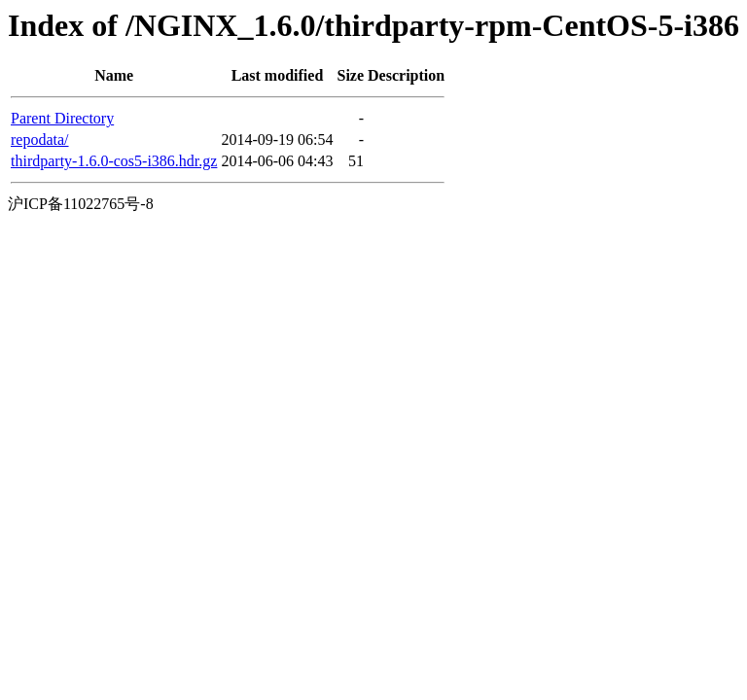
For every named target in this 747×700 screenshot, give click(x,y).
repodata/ (40, 140)
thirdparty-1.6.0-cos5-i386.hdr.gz (114, 161)
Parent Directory (62, 118)
